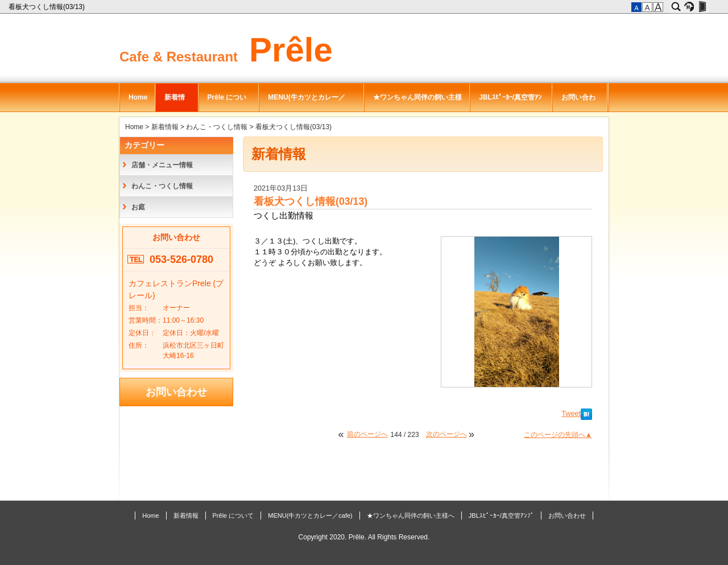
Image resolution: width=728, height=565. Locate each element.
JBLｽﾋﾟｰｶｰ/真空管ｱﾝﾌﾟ (510, 102)
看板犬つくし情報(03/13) (47, 7)
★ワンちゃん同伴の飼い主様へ (417, 102)
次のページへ (446, 434)
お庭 (138, 207)
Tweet (571, 414)
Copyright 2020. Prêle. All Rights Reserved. (364, 537)
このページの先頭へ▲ (558, 435)
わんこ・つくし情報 (217, 127)
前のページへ (367, 434)
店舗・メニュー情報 (162, 165)
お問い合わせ (578, 102)
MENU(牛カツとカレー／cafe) (306, 102)
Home (138, 97)
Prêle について (227, 102)
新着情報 (175, 102)
